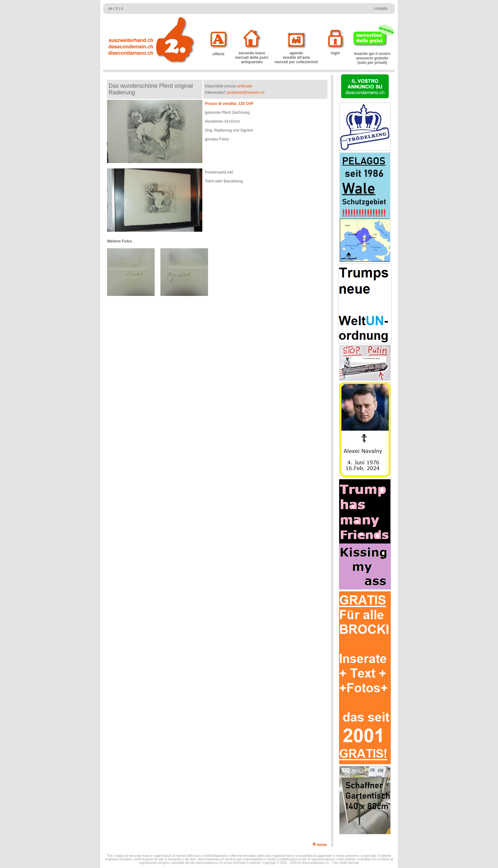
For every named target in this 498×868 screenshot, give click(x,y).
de (110, 9)
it (122, 9)
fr (117, 9)
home (323, 845)
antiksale (244, 86)
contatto (381, 9)
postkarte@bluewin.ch (246, 92)
